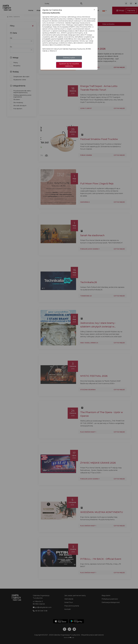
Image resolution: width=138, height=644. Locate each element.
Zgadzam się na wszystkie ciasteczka (69, 65)
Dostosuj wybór (69, 58)
